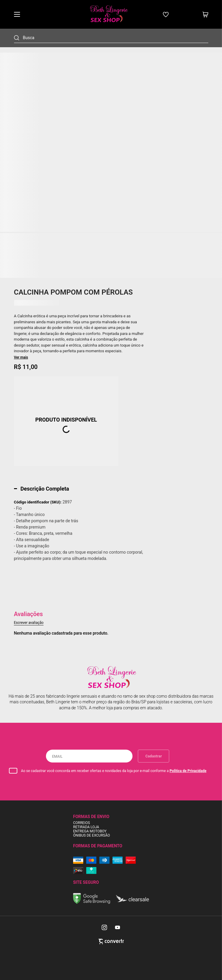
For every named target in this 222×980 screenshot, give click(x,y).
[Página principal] (108, 14)
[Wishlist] (166, 14)
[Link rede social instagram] (105, 927)
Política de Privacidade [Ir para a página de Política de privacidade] (188, 771)
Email (57, 757)
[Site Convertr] (111, 941)
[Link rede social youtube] (118, 927)
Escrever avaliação (29, 623)
